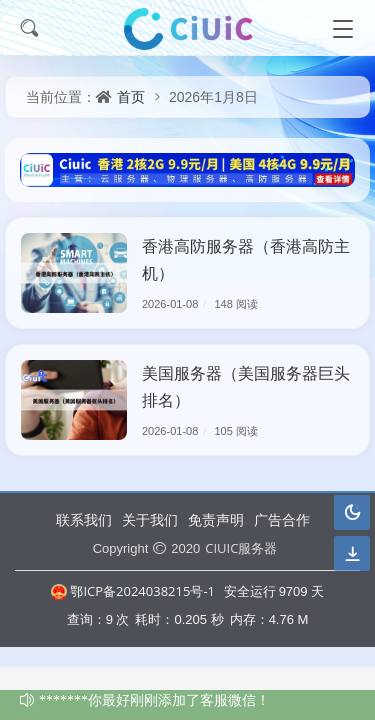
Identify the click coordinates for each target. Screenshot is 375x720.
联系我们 (84, 519)
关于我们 (150, 519)
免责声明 (216, 519)
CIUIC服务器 (241, 548)
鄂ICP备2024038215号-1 (133, 591)
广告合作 (282, 519)
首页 (131, 96)
